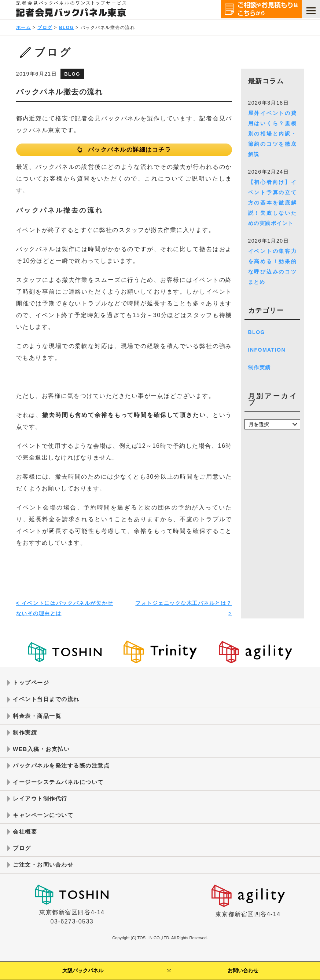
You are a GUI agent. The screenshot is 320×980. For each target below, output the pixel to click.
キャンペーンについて (45, 822)
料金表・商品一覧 (38, 719)
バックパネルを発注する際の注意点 (64, 771)
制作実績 (260, 367)
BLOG (67, 28)
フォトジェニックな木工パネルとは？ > (184, 610)
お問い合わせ (243, 970)
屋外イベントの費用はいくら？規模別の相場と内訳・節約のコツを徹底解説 (273, 134)
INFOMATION (267, 350)
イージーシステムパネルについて (61, 787)
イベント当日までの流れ (48, 702)
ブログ (45, 28)
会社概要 (26, 839)
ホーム (24, 28)
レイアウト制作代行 (42, 805)
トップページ (32, 685)
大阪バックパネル (83, 970)
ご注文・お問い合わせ (45, 873)
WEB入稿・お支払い (43, 753)
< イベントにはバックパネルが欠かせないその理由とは (65, 610)
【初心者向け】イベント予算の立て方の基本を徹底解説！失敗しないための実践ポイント (273, 203)
